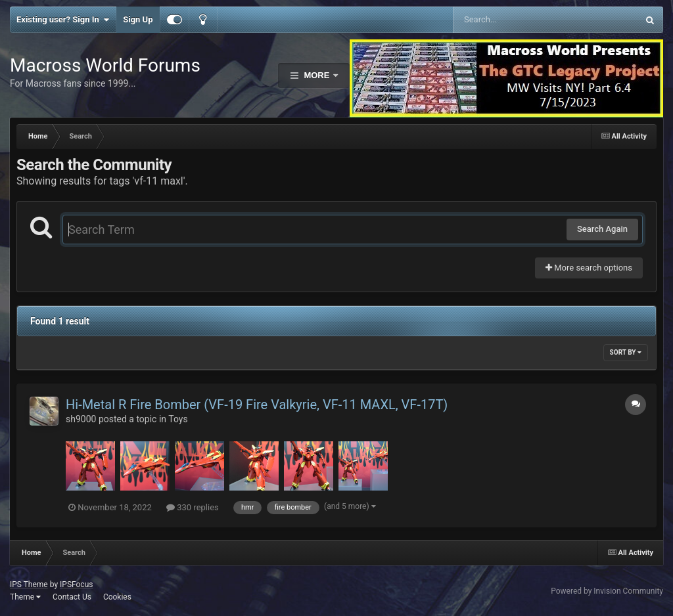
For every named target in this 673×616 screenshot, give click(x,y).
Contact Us (72, 597)
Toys (178, 419)
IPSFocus (76, 584)
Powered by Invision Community (607, 591)
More (317, 75)
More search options (589, 268)
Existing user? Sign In (63, 20)
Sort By (626, 352)
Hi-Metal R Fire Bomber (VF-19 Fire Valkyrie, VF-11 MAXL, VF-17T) (257, 405)
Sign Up (138, 19)
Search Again (602, 229)
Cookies (117, 597)
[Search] (512, 20)
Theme (25, 597)
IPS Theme (29, 584)
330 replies (193, 507)
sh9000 (81, 419)
